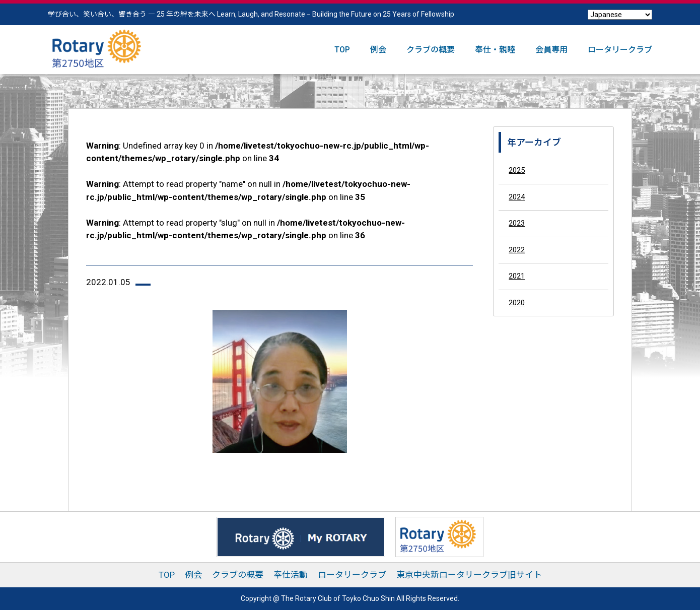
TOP (342, 50)
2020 (517, 303)
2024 (517, 197)
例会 (378, 50)
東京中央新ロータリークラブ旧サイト (469, 575)
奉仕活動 (291, 575)
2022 (517, 250)
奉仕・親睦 (495, 50)
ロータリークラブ (620, 50)
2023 (517, 223)
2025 (517, 170)
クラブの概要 (431, 50)
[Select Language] (620, 15)
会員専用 (551, 50)
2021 (517, 276)
